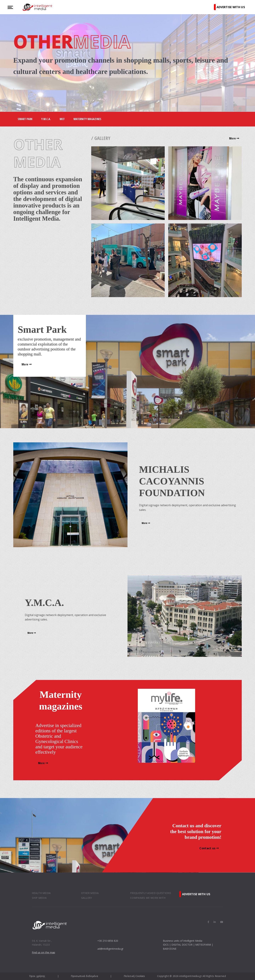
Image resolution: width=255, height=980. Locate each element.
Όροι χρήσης (37, 976)
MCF (62, 119)
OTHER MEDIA (90, 893)
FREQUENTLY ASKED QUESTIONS (151, 893)
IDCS (166, 945)
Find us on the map (43, 953)
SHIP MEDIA (39, 898)
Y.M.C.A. (46, 119)
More (234, 138)
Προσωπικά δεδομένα (84, 976)
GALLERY (87, 898)
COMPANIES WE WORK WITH (148, 898)
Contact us (209, 848)
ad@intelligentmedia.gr (110, 949)
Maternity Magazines (87, 119)
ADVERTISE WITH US (231, 7)
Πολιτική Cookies (134, 976)
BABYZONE (170, 949)
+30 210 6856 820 (108, 941)
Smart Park (25, 119)
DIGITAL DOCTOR (182, 945)
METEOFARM (203, 945)
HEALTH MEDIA (41, 893)
